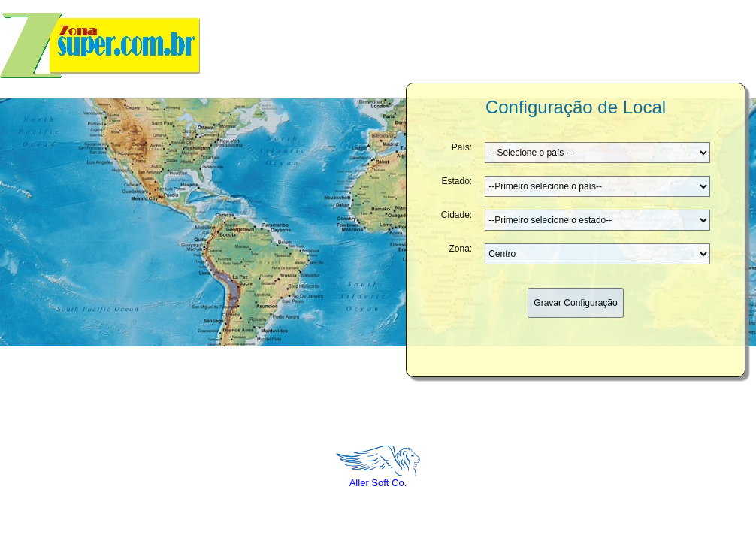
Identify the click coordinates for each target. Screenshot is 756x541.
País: (462, 135)
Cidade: (457, 203)
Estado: (457, 169)
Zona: (461, 237)
